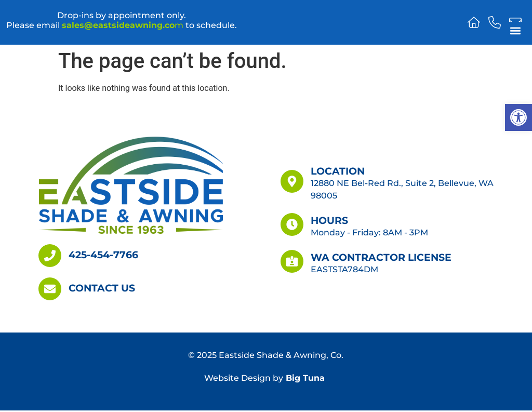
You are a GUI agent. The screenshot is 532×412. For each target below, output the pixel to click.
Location (338, 171)
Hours (329, 220)
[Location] (292, 181)
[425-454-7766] (50, 256)
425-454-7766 (103, 255)
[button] (518, 117)
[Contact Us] (50, 289)
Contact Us (102, 288)
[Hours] (292, 224)
